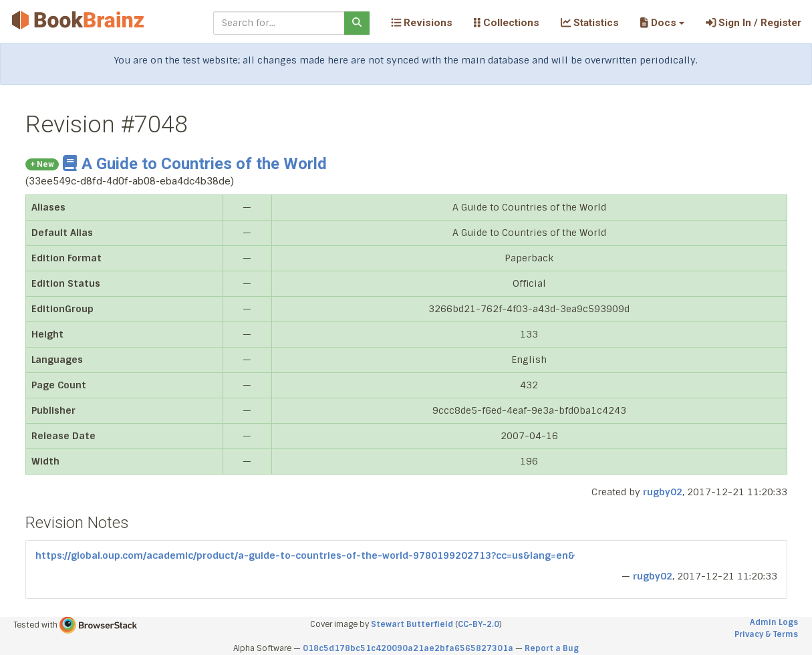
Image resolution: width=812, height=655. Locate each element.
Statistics (590, 23)
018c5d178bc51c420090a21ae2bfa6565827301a (408, 648)
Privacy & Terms (766, 634)
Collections (507, 23)
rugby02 (663, 492)
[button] (662, 23)
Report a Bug (552, 648)
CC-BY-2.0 (479, 624)
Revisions (422, 23)
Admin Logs (774, 622)
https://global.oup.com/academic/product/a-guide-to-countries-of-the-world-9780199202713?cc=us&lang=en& (305, 555)
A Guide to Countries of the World (195, 164)
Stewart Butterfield (412, 624)
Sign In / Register (754, 23)
